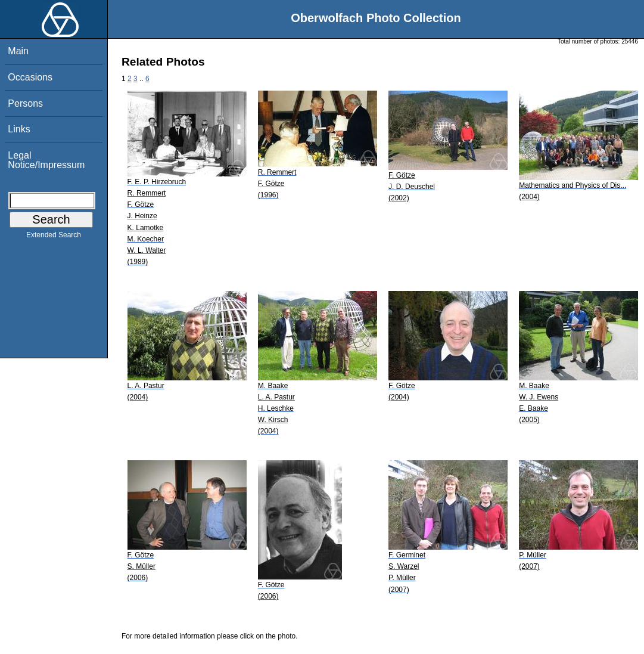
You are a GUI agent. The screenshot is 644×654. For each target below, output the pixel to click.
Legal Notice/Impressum (46, 160)
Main (18, 51)
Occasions (30, 77)
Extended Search (54, 237)
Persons (25, 103)
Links (19, 129)
